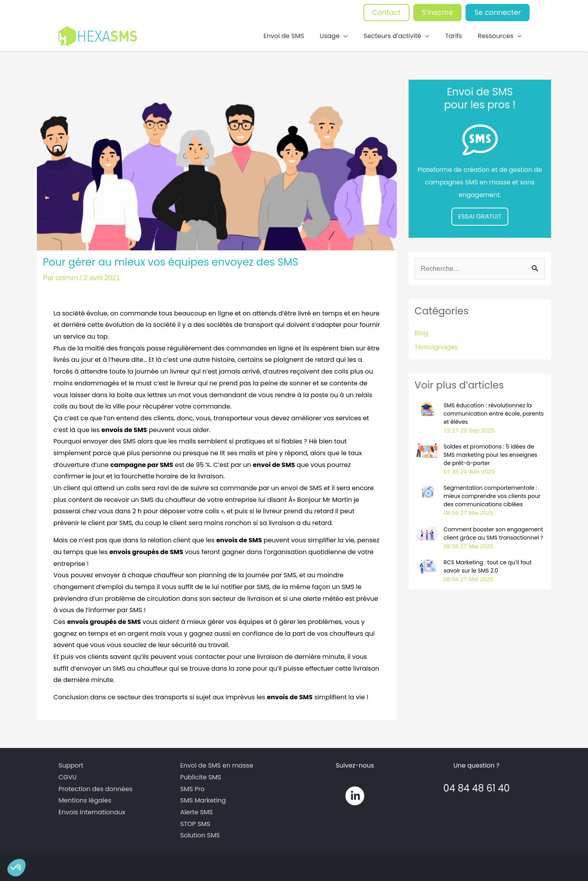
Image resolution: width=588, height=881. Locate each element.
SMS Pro (192, 787)
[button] (16, 868)
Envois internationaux (92, 810)
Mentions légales (85, 799)
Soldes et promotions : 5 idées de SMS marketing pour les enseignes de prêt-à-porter (490, 454)
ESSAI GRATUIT (480, 215)
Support (71, 764)
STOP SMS (195, 822)
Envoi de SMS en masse (217, 764)
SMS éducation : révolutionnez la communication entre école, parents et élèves (494, 412)
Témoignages (436, 346)
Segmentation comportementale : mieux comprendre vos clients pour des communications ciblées (492, 495)
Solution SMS (200, 834)
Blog (421, 332)
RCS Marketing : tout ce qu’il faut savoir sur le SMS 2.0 (488, 565)
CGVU (68, 775)
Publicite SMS (201, 775)
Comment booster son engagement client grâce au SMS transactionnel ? (493, 532)
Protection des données (96, 787)
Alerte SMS (196, 810)
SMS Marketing (203, 799)
